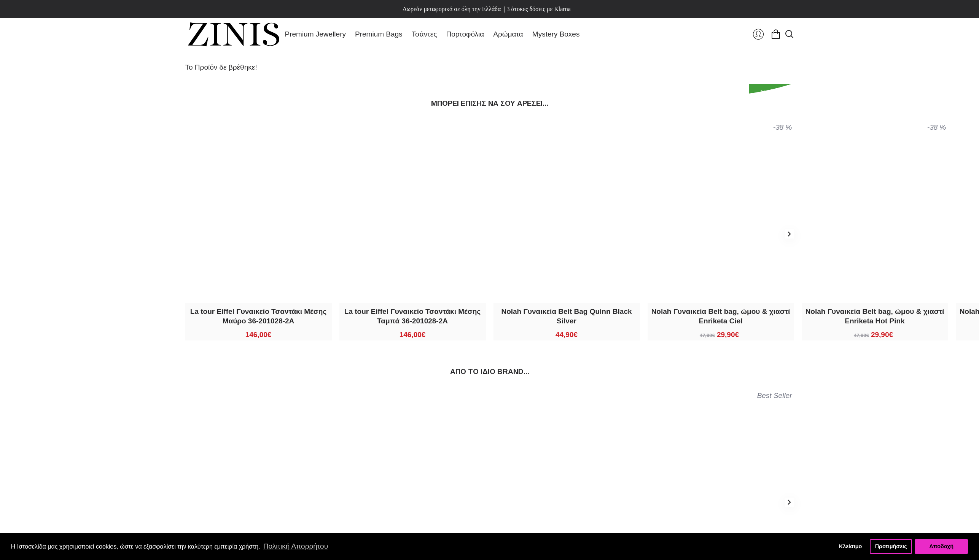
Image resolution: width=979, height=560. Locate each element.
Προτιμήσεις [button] (891, 546)
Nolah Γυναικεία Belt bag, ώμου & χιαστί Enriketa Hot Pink (875, 316)
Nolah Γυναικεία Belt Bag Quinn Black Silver (566, 316)
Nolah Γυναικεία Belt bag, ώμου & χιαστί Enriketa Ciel (721, 316)
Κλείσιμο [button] (851, 546)
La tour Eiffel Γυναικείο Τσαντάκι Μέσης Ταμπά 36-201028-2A (412, 316)
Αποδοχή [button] (941, 546)
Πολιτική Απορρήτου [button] (296, 546)
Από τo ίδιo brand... (490, 371)
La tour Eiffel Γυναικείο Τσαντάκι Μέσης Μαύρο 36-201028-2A (258, 316)
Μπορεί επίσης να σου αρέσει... (490, 103)
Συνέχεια (771, 91)
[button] (790, 234)
